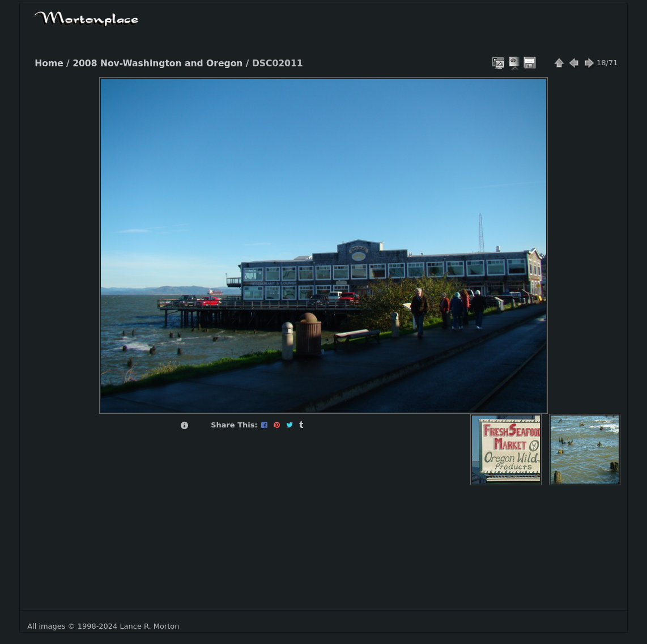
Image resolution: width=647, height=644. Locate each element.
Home (49, 63)
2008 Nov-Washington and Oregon (158, 63)
